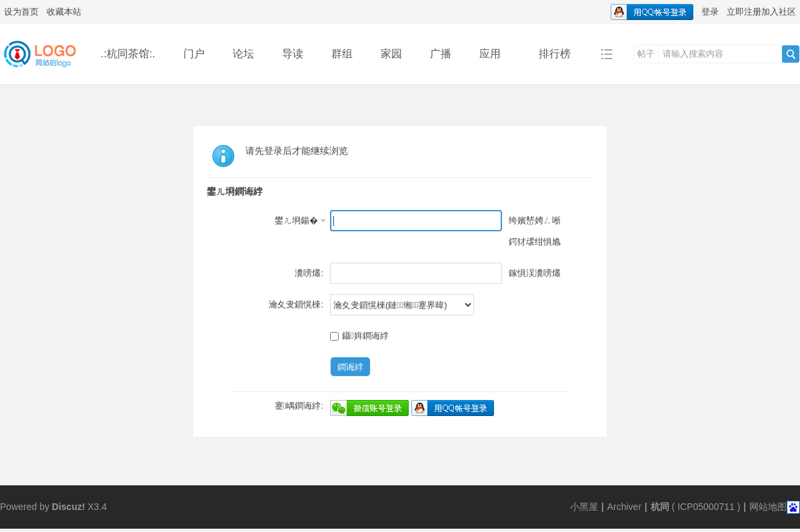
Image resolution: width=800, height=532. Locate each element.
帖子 (646, 54)
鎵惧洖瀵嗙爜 (535, 273)
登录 (710, 12)
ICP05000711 (706, 507)
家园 (391, 54)
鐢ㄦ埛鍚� (296, 220)
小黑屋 (584, 507)
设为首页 (21, 12)
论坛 (243, 54)
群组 (342, 54)
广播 (441, 54)
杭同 (660, 507)
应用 (495, 54)
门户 (194, 54)
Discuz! (69, 507)
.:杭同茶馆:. (128, 54)
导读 (293, 54)
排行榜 (555, 54)
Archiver (624, 507)
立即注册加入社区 (761, 12)
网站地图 (768, 507)
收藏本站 (64, 12)
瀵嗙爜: (309, 273)
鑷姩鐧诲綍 (359, 336)
